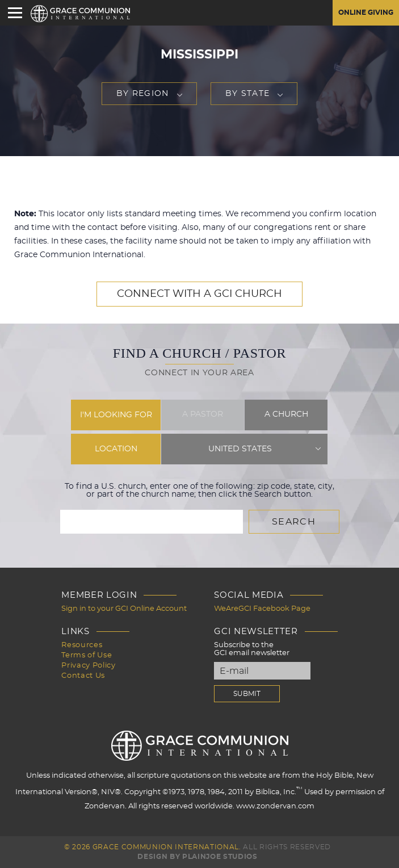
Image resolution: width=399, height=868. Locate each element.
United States (240, 449)
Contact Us (83, 676)
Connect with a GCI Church (199, 294)
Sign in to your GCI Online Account (124, 609)
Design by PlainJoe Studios (197, 857)
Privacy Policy (88, 666)
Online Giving (366, 12)
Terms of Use (87, 655)
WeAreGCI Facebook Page (262, 609)
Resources (82, 645)
